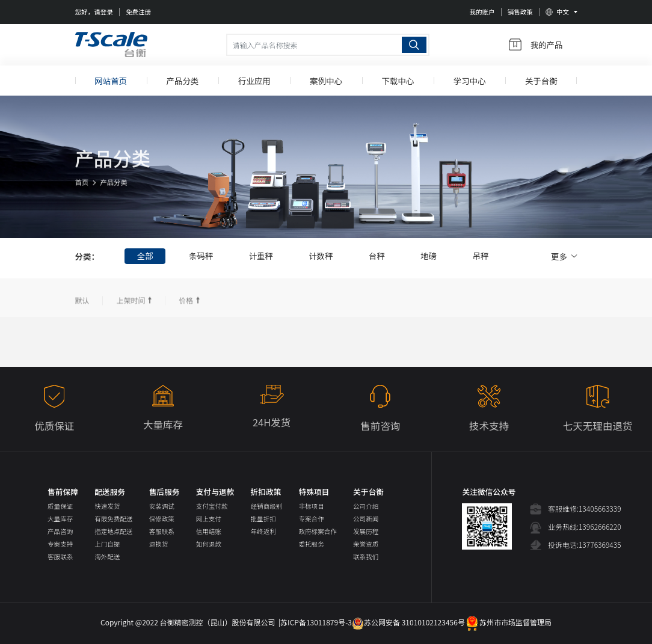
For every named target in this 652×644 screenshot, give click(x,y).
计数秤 (322, 256)
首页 (82, 191)
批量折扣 (263, 519)
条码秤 (201, 256)
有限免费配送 (113, 519)
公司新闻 (366, 519)
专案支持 (60, 544)
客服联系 (60, 557)
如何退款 (209, 544)
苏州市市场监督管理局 (508, 622)
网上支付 (209, 519)
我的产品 (536, 44)
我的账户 (482, 12)
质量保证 (60, 506)
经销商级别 (267, 506)
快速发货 (107, 506)
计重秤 (262, 256)
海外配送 (107, 557)
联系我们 (366, 557)
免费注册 (138, 12)
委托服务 (312, 544)
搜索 (414, 45)
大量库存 (60, 519)
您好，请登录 (94, 12)
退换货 (159, 544)
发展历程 (366, 531)
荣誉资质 (366, 544)
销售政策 (520, 12)
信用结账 (209, 531)
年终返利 (263, 531)
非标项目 (312, 506)
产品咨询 (60, 531)
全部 (145, 256)
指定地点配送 (113, 531)
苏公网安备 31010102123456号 (408, 622)
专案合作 (312, 519)
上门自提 (107, 544)
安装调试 (162, 506)
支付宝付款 (212, 506)
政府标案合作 (318, 531)
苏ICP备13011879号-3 (316, 622)
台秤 (379, 256)
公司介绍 (366, 506)
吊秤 (483, 256)
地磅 (431, 256)
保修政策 (162, 519)
